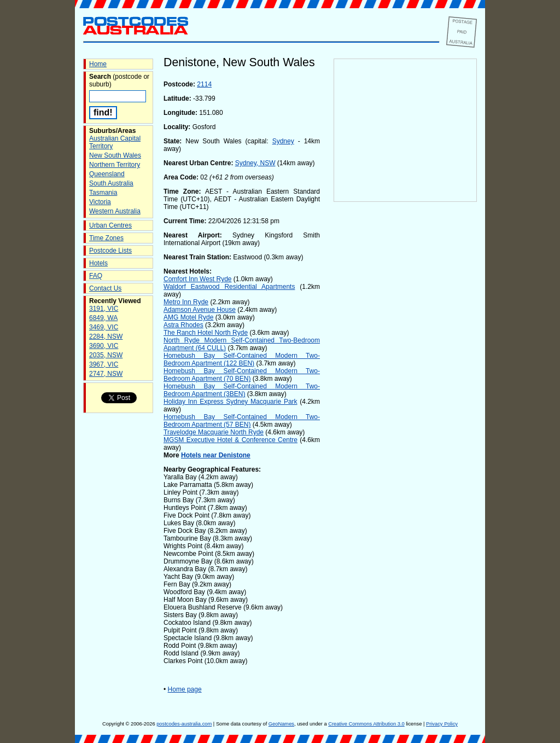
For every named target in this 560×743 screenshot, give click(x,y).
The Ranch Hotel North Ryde (206, 333)
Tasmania (103, 193)
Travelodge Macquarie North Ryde (214, 432)
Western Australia (115, 211)
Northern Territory (115, 165)
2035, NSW (106, 355)
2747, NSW (106, 374)
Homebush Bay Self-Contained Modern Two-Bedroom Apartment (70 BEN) (242, 375)
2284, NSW (106, 336)
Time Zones (106, 238)
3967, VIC (104, 364)
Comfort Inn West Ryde (198, 279)
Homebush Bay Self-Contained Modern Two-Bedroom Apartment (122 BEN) (242, 359)
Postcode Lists (110, 251)
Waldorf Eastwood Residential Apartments (229, 287)
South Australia (111, 183)
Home (98, 64)
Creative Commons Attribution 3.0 (366, 724)
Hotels (98, 263)
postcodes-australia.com (184, 724)
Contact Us (105, 288)
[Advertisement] (405, 384)
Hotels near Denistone (216, 455)
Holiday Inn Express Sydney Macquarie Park (231, 402)
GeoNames (281, 724)
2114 (204, 84)
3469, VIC (104, 327)
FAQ (96, 276)
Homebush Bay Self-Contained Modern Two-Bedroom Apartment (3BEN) (242, 390)
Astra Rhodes (183, 325)
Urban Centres (110, 225)
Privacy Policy (442, 724)
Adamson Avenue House (200, 310)
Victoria (100, 202)
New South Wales (115, 155)
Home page (185, 689)
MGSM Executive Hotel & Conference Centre (231, 440)
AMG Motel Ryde (188, 317)
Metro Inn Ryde (186, 302)
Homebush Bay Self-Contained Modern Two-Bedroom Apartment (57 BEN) (242, 421)
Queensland (107, 174)
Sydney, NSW (255, 163)
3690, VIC (104, 346)
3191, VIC (104, 309)
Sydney (283, 141)
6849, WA (103, 318)
